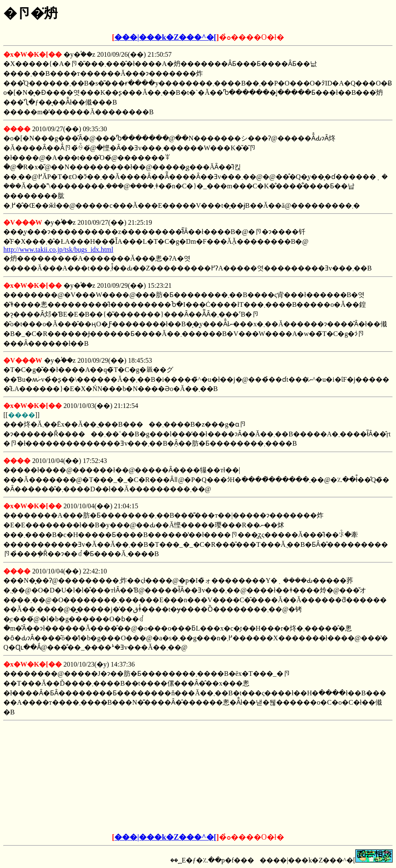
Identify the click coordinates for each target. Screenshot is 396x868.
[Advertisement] (134, 777)
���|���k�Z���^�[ (165, 37)
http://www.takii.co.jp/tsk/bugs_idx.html (58, 249)
